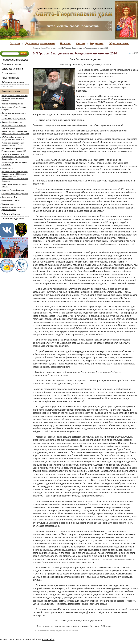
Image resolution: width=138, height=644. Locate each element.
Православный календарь (15, 60)
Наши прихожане (10, 78)
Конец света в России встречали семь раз (14, 186)
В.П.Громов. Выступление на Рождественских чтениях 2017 (13, 138)
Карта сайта (48, 639)
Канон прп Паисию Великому (13, 190)
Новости (65, 43)
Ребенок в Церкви (11, 214)
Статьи (80, 43)
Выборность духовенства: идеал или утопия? (14, 164)
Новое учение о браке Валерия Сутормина (14, 108)
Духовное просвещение (40, 43)
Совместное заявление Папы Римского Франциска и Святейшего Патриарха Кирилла (15, 157)
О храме (15, 43)
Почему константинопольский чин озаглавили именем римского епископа (14, 98)
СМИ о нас (7, 87)
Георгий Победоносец (13, 219)
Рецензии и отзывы (11, 64)
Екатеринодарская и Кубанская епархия (92, 9)
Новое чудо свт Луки (9, 197)
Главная (36, 48)
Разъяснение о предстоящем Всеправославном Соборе (13, 144)
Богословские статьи (12, 69)
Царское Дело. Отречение (12, 122)
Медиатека (97, 43)
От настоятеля (9, 73)
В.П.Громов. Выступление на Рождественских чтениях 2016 (14, 150)
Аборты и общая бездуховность (14, 119)
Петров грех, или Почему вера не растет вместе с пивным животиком (15, 133)
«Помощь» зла (7, 168)
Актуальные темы (11, 91)
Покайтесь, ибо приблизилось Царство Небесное (13, 209)
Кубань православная (13, 82)
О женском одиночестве (11, 201)
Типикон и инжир (8, 204)
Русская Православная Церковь (53, 9)
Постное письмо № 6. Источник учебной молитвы (14, 127)
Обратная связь (119, 43)
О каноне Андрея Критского (12, 104)
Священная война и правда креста (15, 194)
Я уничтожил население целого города (14, 114)
